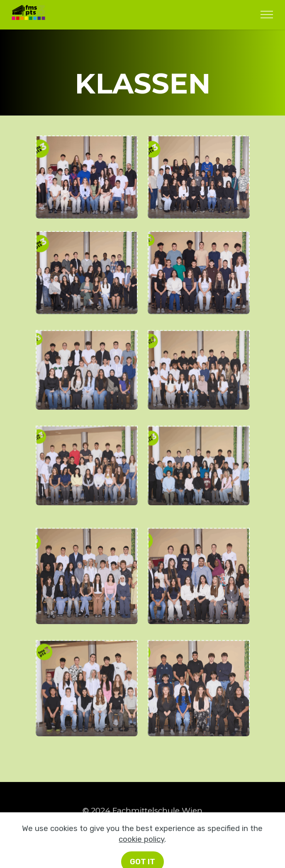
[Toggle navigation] (267, 15)
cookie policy (141, 860)
